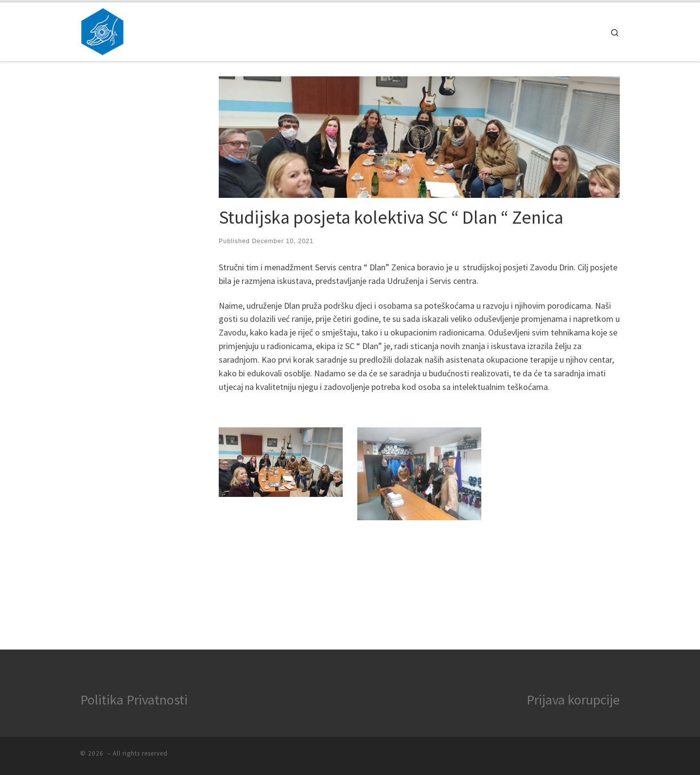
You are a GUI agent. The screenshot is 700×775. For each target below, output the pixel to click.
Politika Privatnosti (134, 700)
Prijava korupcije (573, 700)
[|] (102, 30)
